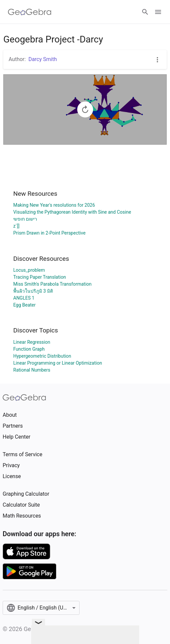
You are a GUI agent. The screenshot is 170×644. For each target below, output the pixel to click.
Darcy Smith (43, 59)
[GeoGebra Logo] (30, 12)
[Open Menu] (158, 12)
